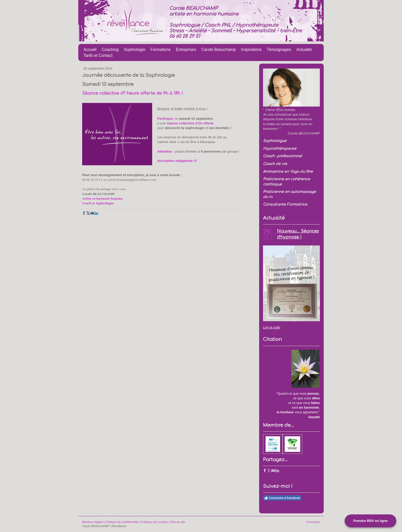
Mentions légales (93, 522)
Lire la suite (272, 327)
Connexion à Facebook (282, 498)
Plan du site (178, 522)
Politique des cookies (154, 522)
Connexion (313, 522)
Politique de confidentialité (122, 522)
